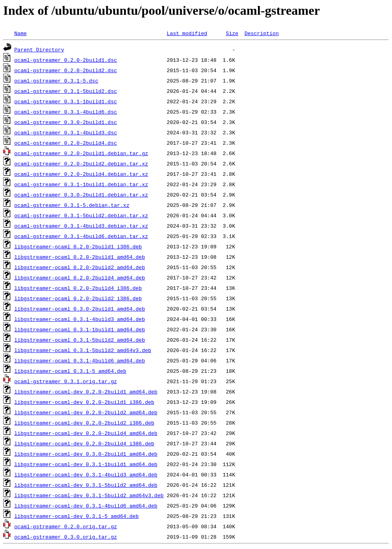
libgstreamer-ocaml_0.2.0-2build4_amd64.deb (80, 277)
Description (262, 33)
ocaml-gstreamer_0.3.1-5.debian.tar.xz (72, 205)
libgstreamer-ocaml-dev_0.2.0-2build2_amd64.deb (86, 412)
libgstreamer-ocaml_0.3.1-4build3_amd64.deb (80, 319)
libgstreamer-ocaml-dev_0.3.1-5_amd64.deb (77, 516)
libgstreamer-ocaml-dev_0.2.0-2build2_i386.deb (84, 423)
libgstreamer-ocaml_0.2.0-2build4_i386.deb (78, 288)
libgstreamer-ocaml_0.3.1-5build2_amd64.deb (80, 340)
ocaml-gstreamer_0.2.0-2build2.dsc (66, 70)
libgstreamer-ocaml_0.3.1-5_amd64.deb (70, 371)
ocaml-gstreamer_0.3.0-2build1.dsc (66, 122)
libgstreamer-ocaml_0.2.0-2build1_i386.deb (78, 246)
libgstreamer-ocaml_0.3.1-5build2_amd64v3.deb (83, 350)
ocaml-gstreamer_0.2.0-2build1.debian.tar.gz (81, 153)
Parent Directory (39, 49)
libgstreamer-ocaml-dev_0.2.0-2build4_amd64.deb (86, 433)
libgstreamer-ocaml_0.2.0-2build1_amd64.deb (80, 257)
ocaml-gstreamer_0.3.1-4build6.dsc (66, 112)
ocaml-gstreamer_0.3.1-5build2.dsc (66, 91)
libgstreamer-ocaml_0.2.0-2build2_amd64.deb (80, 267)
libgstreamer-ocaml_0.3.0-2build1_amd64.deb (80, 309)
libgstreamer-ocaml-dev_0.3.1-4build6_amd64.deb (86, 506)
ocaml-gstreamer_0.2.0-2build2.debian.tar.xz (81, 163)
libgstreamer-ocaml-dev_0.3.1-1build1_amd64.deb (86, 464)
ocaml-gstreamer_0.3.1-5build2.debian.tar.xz (81, 215)
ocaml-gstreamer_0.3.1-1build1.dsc (66, 101)
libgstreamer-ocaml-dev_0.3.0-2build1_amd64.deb (86, 454)
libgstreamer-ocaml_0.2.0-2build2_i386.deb (78, 298)
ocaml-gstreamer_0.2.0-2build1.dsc (66, 60)
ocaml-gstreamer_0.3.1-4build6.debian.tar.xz (81, 236)
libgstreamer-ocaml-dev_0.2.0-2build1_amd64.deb (86, 392)
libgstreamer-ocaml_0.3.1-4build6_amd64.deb (80, 360)
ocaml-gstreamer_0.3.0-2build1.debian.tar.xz (81, 195)
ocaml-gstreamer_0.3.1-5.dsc (56, 81)
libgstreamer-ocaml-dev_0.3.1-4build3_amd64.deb (86, 474)
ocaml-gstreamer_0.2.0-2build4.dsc (66, 143)
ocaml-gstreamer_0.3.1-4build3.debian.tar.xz (81, 226)
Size (232, 33)
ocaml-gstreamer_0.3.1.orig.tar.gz (66, 381)
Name (21, 33)
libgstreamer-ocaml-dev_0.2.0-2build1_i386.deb (84, 402)
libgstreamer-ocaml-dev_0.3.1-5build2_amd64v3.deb (89, 495)
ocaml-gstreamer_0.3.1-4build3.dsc (66, 132)
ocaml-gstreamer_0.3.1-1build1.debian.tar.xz (81, 184)
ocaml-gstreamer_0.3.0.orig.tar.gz (66, 537)
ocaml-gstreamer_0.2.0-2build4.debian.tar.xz (81, 174)
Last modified (187, 33)
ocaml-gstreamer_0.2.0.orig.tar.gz (66, 526)
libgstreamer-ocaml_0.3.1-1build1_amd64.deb (80, 329)
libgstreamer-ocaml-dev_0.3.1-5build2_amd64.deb (86, 485)
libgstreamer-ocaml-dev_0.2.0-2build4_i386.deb (84, 443)
